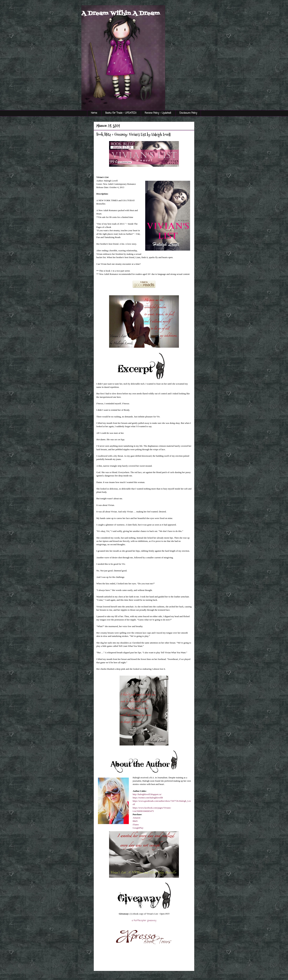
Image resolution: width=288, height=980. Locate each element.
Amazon (136, 818)
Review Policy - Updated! (158, 113)
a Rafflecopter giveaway (144, 921)
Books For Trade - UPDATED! (121, 113)
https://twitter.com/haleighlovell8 (148, 798)
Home (94, 113)
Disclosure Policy (188, 113)
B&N (135, 821)
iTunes (136, 824)
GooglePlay (138, 828)
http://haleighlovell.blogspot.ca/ (147, 794)
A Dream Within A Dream (121, 13)
